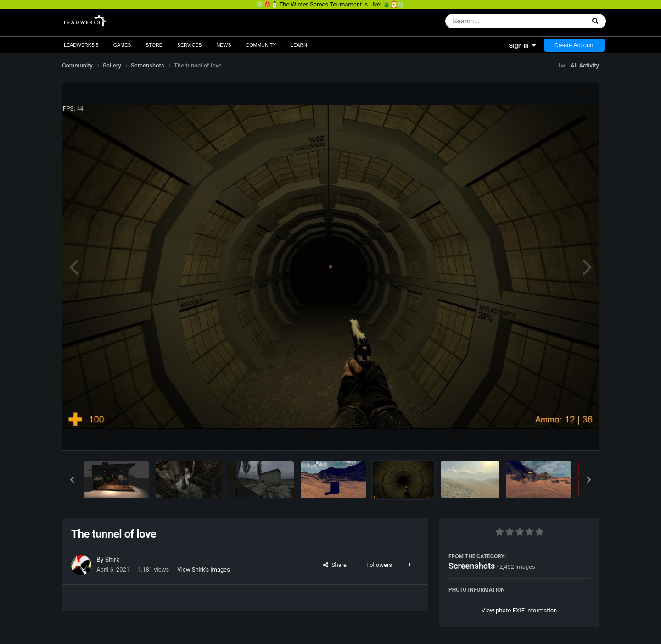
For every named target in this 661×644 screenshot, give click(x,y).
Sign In (522, 46)
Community (261, 45)
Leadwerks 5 (81, 45)
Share (335, 565)
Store (154, 45)
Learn (299, 45)
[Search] (491, 21)
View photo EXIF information (519, 610)
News (224, 45)
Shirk (112, 560)
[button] (72, 480)
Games (122, 45)
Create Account (574, 45)
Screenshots (472, 566)
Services (190, 45)
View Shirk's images (204, 569)
